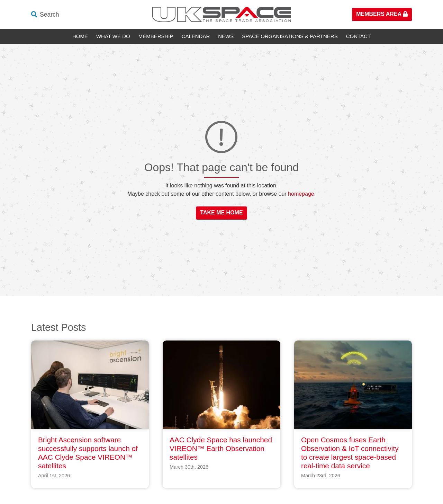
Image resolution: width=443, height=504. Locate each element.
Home (80, 36)
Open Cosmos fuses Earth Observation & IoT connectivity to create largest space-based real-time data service (350, 453)
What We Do (113, 36)
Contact (358, 36)
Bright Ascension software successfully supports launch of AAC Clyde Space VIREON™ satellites (88, 453)
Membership (156, 36)
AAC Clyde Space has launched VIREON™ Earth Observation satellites (221, 448)
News (226, 36)
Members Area (382, 14)
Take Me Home (221, 213)
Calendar (196, 36)
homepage (301, 194)
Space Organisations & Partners (290, 36)
